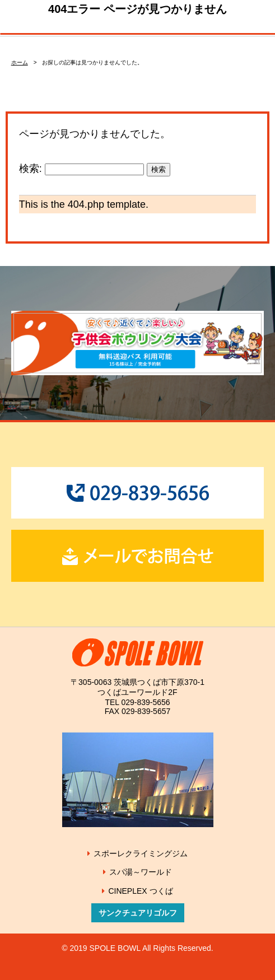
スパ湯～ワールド (141, 872)
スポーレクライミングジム (141, 853)
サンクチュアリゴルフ (138, 913)
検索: (31, 169)
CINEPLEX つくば (140, 891)
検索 (159, 169)
